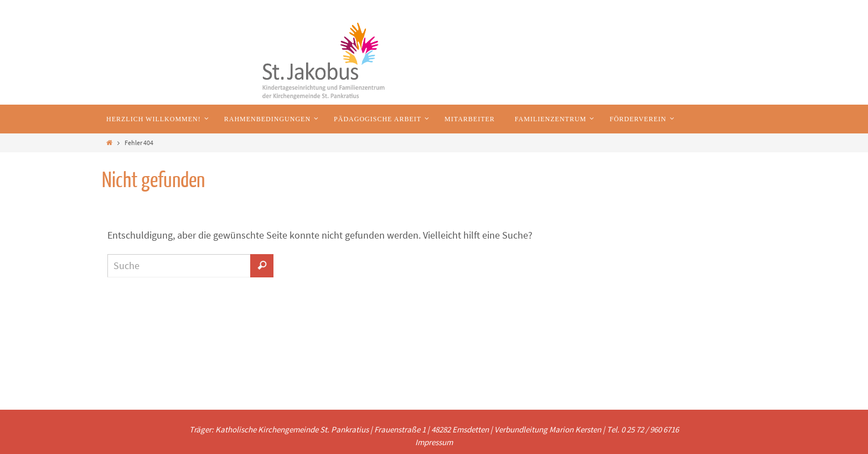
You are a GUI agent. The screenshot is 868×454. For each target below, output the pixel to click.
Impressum (434, 442)
